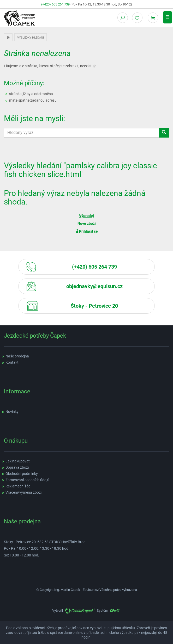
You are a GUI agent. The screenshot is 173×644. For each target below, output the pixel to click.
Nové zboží (87, 224)
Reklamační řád (18, 486)
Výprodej (86, 216)
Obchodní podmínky (22, 474)
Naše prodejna (17, 356)
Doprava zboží (17, 467)
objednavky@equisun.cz (94, 286)
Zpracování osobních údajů (27, 480)
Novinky (12, 412)
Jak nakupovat (18, 461)
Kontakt (12, 362)
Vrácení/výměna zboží (23, 492)
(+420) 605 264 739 (55, 4)
